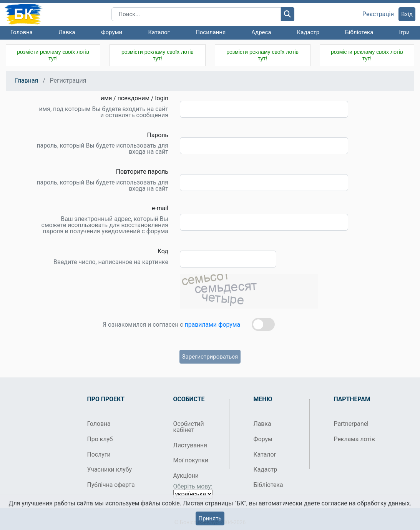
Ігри (404, 32)
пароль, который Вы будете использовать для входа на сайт (102, 149)
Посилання (211, 32)
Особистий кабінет (189, 427)
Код (163, 251)
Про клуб (100, 439)
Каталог (159, 32)
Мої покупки (191, 460)
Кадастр (308, 32)
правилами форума (213, 325)
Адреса (261, 32)
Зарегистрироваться (210, 357)
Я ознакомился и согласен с (171, 325)
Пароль (157, 135)
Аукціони (186, 476)
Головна (22, 32)
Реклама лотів (354, 439)
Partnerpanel (351, 424)
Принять (210, 518)
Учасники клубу (110, 469)
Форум (263, 439)
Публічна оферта (111, 485)
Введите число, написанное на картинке (111, 262)
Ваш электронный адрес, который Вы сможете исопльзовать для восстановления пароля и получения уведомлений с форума (105, 225)
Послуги (99, 454)
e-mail (160, 208)
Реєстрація (378, 14)
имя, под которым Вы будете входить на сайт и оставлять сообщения (104, 112)
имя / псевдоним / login (134, 98)
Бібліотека (359, 32)
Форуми (112, 32)
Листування (190, 445)
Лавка (67, 32)
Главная (27, 81)
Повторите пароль (142, 172)
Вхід (407, 14)
